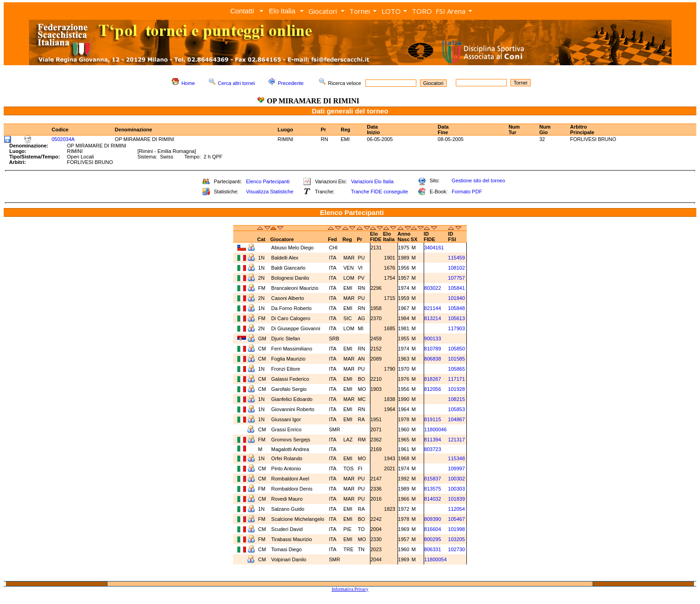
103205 (456, 539)
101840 (456, 298)
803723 (433, 449)
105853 (456, 409)
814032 (433, 499)
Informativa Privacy (350, 589)
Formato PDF (467, 192)
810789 (433, 349)
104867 (456, 419)
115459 (456, 258)
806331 (433, 549)
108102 (456, 268)
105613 (456, 318)
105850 (456, 349)
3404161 (434, 248)
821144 (433, 308)
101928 (456, 389)
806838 (433, 359)
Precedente (291, 83)
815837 (433, 479)
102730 (456, 549)
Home (188, 83)
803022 (433, 288)
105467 (456, 519)
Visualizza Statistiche (270, 192)
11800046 (435, 429)
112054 (456, 509)
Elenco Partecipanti (268, 181)
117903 (456, 328)
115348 (456, 458)
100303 (456, 489)
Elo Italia (282, 11)
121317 (456, 440)
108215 (456, 399)
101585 (456, 359)
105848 (456, 308)
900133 (433, 339)
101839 (456, 499)
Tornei (360, 11)
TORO (422, 11)
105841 (456, 288)
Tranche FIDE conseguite (380, 192)
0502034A (63, 139)
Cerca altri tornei (237, 83)
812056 (433, 389)
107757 (456, 278)
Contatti (242, 11)
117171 (456, 379)
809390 (433, 519)
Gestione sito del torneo (478, 181)
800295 (433, 539)
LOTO (391, 11)
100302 (456, 479)
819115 (433, 419)
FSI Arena (451, 11)
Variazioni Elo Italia (372, 181)
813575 (433, 489)
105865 (456, 369)
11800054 (435, 559)
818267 (433, 379)
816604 (433, 529)
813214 (433, 318)
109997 (456, 469)
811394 (433, 440)
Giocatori (323, 11)
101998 (456, 529)
